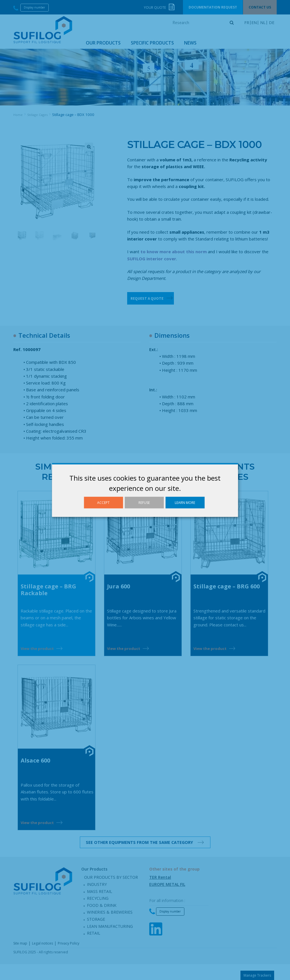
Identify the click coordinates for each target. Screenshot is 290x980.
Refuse (144, 503)
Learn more (185, 503)
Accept (103, 503)
